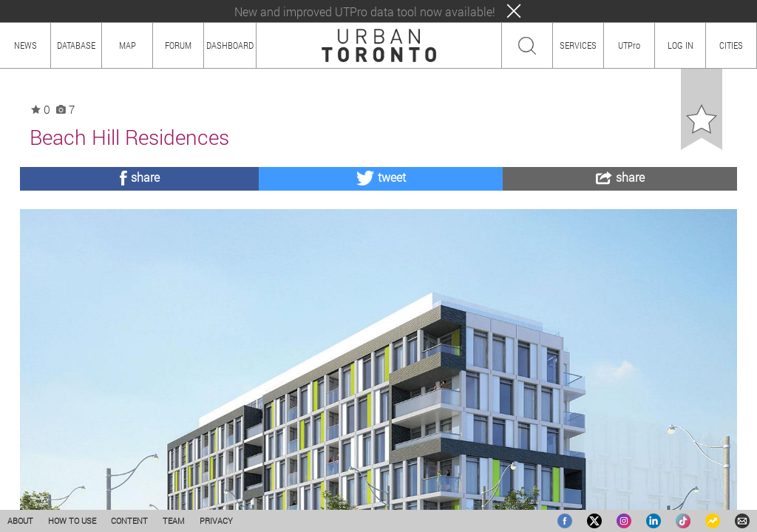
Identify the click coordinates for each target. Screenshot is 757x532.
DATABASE (76, 45)
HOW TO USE (72, 521)
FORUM (178, 45)
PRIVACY (216, 521)
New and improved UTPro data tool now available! (365, 11)
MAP (128, 45)
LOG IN (680, 45)
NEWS (26, 45)
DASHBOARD (230, 45)
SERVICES (578, 45)
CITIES (731, 45)
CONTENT (129, 521)
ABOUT (20, 521)
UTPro (629, 45)
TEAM (174, 521)
